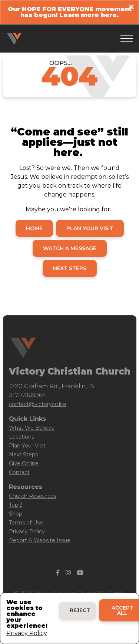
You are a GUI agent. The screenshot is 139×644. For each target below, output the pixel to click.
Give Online (24, 463)
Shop (16, 514)
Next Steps (23, 455)
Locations (21, 437)
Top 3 (16, 505)
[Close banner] (131, 8)
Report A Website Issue (40, 540)
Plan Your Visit (27, 446)
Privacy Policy (27, 531)
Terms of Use (26, 523)
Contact (19, 472)
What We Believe (32, 428)
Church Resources (33, 496)
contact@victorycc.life (38, 404)
